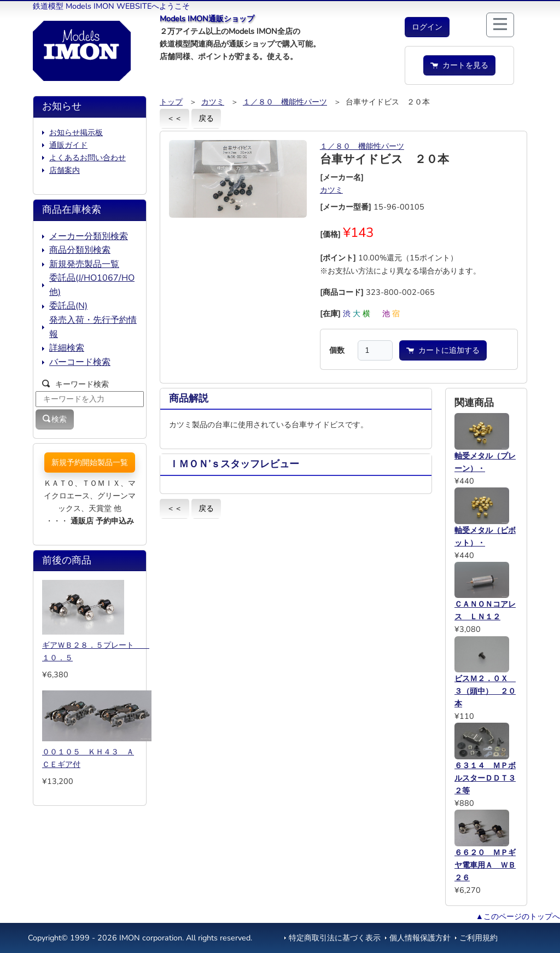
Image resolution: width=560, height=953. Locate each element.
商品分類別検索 (80, 250)
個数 (337, 350)
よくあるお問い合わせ (87, 158)
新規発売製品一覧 (84, 264)
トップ (171, 102)
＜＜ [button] (174, 118)
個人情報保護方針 (420, 938)
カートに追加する (443, 350)
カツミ (213, 102)
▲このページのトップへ (518, 916)
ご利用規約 (479, 938)
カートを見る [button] (459, 65)
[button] (427, 27)
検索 (55, 419)
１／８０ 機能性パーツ (285, 102)
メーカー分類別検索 (89, 236)
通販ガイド (68, 145)
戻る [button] (206, 118)
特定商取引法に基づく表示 (335, 938)
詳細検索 (67, 348)
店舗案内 (65, 170)
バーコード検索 (80, 362)
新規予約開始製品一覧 (90, 462)
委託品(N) (68, 306)
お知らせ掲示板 (76, 132)
